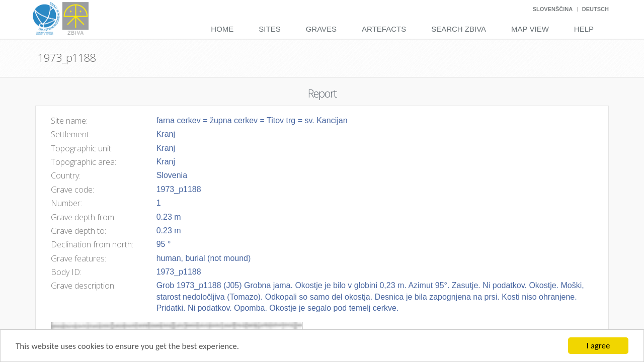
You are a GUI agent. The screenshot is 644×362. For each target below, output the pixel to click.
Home (222, 29)
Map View (530, 29)
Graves (321, 29)
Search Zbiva (459, 29)
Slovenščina (553, 9)
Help (584, 29)
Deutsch (595, 9)
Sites (269, 29)
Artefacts (384, 29)
